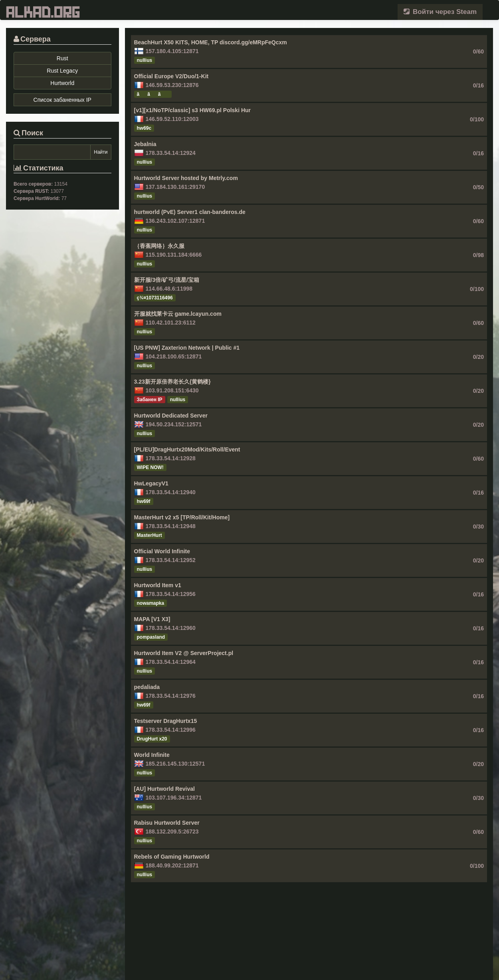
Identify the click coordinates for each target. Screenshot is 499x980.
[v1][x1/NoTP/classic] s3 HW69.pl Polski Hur (193, 110)
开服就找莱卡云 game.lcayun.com (178, 314)
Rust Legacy (62, 71)
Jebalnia (145, 144)
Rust (62, 58)
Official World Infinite (162, 551)
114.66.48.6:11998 (169, 289)
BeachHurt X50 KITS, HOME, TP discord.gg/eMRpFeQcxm (211, 42)
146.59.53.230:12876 (172, 85)
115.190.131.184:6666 (174, 255)
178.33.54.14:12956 (171, 594)
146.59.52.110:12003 (172, 119)
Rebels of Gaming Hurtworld (172, 857)
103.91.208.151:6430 (172, 390)
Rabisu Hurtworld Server (167, 823)
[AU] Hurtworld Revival (164, 789)
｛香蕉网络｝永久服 (159, 246)
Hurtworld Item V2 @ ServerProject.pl (184, 653)
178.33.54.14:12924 (171, 153)
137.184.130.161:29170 (175, 187)
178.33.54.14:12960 (171, 628)
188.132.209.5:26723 (172, 832)
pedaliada (147, 687)
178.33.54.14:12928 (171, 458)
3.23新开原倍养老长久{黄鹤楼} (172, 382)
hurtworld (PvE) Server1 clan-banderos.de (190, 212)
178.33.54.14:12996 (171, 730)
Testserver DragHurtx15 (166, 721)
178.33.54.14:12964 (171, 662)
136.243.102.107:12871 (175, 221)
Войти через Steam (440, 12)
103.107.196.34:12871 (174, 798)
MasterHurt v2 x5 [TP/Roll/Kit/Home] (182, 517)
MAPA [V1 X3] (152, 619)
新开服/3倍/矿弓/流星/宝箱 (167, 280)
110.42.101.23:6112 (171, 323)
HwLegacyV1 (151, 483)
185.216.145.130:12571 (175, 764)
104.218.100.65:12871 (174, 356)
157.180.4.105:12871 (172, 51)
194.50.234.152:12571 (174, 424)
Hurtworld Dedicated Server (171, 416)
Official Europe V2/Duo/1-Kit (171, 76)
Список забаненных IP (62, 100)
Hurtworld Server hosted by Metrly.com (186, 178)
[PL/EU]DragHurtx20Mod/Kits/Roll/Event (187, 449)
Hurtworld (62, 83)
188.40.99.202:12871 (172, 865)
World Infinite (152, 755)
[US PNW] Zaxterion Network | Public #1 (187, 348)
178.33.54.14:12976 (171, 696)
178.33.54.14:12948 (171, 526)
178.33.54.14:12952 (171, 560)
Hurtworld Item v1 (158, 585)
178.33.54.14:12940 (171, 492)
